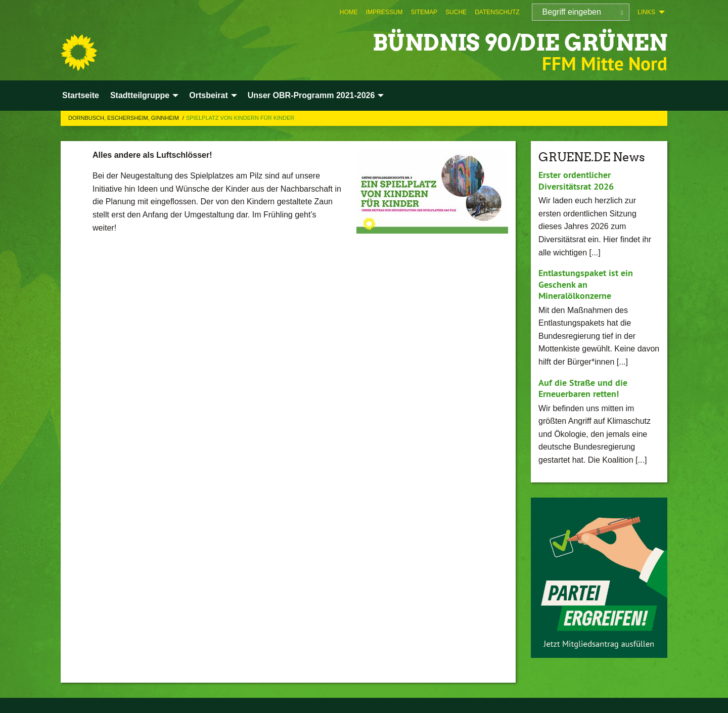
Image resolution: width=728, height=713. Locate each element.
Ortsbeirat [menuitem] (208, 95)
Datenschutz (497, 12)
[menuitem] (349, 12)
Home (349, 12)
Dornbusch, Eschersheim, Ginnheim (124, 118)
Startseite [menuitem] (81, 95)
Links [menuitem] (646, 12)
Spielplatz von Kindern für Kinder (240, 118)
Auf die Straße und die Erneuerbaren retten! (583, 388)
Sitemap (424, 12)
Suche (456, 12)
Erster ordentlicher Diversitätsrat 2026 (576, 181)
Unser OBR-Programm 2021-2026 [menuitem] (311, 95)
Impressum (384, 12)
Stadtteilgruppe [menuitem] (140, 95)
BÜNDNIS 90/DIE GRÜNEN (520, 43)
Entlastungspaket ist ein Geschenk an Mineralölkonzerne (586, 284)
